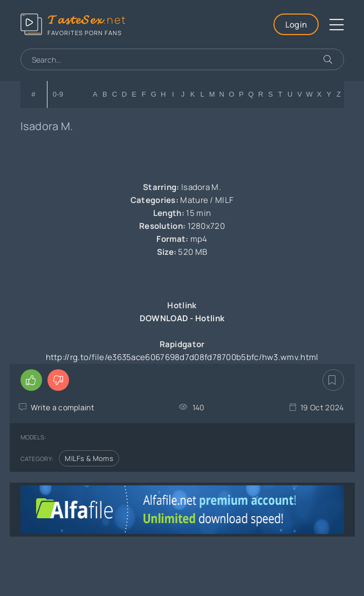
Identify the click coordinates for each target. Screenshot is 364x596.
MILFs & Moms (89, 458)
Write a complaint (63, 407)
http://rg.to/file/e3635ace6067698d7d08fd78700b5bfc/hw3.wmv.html (182, 357)
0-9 (58, 94)
